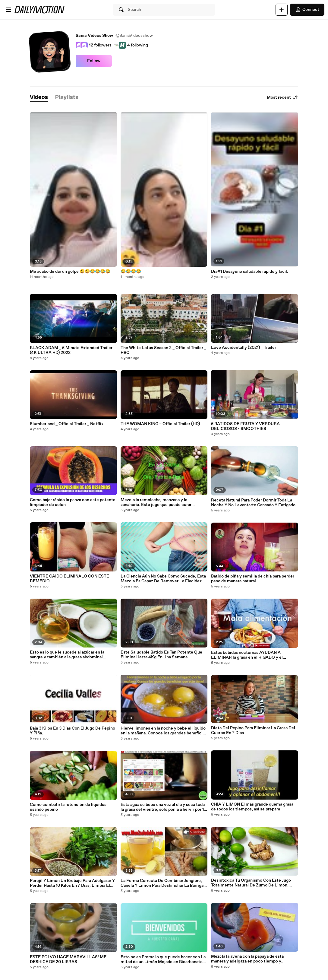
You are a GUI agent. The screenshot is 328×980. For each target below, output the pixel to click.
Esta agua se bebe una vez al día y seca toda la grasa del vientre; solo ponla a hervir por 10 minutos (164, 807)
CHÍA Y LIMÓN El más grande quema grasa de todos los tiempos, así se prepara (252, 807)
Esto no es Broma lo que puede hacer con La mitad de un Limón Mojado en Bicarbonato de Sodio (163, 959)
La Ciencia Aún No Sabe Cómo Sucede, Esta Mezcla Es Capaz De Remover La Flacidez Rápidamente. (163, 579)
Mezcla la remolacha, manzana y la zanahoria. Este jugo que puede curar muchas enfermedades (156, 502)
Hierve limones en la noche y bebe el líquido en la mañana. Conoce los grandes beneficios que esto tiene (164, 731)
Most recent (282, 97)
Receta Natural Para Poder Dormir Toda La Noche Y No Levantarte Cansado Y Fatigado (253, 503)
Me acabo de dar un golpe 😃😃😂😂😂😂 (70, 272)
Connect (307, 10)
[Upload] (282, 10)
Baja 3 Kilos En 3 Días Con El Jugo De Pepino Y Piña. (73, 731)
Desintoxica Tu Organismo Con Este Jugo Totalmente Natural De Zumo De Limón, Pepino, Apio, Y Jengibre (251, 883)
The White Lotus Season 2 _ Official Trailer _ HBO (163, 350)
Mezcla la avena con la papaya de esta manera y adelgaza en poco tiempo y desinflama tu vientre (247, 959)
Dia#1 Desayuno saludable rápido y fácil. (250, 272)
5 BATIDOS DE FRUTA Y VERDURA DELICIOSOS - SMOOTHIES (245, 426)
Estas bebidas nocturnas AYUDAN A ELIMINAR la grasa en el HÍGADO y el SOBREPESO (247, 655)
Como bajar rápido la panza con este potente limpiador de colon (73, 502)
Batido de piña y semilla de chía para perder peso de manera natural (253, 579)
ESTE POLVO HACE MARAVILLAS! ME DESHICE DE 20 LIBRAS (68, 959)
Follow (94, 61)
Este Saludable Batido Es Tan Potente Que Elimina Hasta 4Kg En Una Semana (161, 655)
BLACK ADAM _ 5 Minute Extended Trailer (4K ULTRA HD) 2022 (71, 350)
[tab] (39, 98)
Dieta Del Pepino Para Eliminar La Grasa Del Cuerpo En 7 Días (253, 730)
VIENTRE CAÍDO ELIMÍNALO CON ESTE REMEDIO (69, 579)
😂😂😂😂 (131, 272)
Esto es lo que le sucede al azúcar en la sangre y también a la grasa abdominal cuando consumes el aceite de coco (67, 655)
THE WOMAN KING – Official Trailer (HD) (160, 424)
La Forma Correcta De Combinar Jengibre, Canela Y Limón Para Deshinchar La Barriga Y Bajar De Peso (164, 883)
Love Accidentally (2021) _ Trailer (244, 348)
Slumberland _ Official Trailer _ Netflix (67, 424)
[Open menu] (8, 10)
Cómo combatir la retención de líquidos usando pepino (68, 807)
